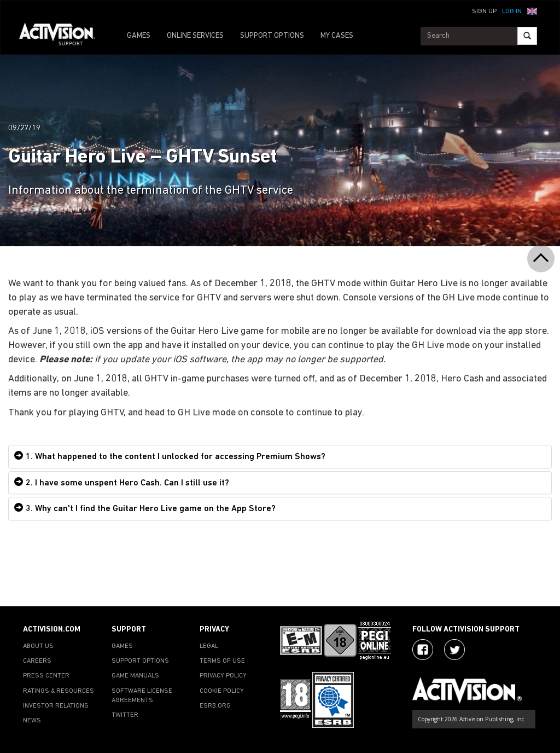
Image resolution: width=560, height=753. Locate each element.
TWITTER (125, 715)
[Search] (527, 36)
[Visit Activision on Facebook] (423, 650)
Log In (512, 11)
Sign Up (484, 11)
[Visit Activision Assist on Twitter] (454, 650)
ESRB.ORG (215, 706)
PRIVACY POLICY (223, 676)
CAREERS (37, 661)
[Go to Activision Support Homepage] (63, 36)
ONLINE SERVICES (195, 36)
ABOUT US (38, 646)
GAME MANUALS (135, 676)
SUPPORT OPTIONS (272, 36)
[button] (532, 10)
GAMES (139, 36)
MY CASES (337, 36)
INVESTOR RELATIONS (56, 706)
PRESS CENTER (46, 676)
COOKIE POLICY (222, 691)
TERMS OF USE (222, 661)
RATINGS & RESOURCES (59, 691)
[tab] (280, 457)
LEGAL (209, 646)
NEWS (32, 721)
